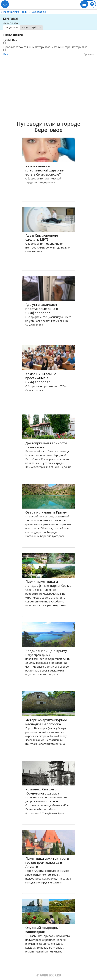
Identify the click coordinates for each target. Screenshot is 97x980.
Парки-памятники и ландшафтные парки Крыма (48, 584)
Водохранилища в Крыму (46, 651)
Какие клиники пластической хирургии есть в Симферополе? (45, 170)
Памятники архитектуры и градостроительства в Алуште (47, 862)
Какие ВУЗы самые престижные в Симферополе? (41, 378)
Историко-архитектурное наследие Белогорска (46, 722)
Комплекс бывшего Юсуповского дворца (42, 791)
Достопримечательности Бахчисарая (46, 445)
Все (6, 54)
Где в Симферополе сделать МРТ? (42, 237)
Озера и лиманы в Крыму (46, 512)
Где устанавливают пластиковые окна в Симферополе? (42, 309)
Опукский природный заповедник (43, 930)
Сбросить (88, 54)
